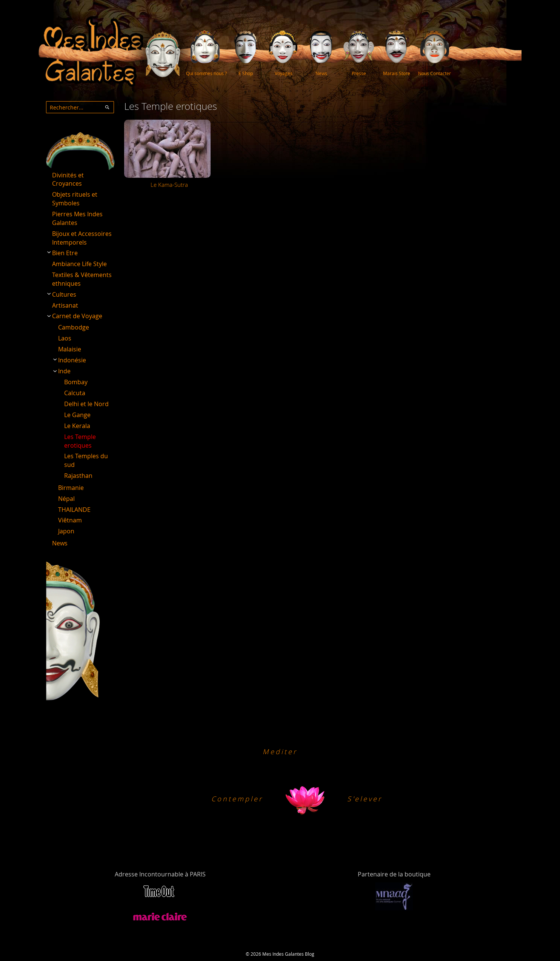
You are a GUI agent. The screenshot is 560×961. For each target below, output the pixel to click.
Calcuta (75, 393)
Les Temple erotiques (80, 441)
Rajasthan (78, 476)
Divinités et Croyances (68, 179)
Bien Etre (65, 253)
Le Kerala (77, 426)
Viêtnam (70, 520)
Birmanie (71, 488)
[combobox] (80, 107)
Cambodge (74, 327)
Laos (65, 338)
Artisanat (65, 305)
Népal (66, 499)
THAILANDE (74, 510)
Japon (66, 531)
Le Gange (77, 415)
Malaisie (70, 349)
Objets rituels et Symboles (75, 199)
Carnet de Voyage (77, 316)
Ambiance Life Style (79, 264)
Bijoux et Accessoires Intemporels (82, 238)
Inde (64, 371)
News (60, 543)
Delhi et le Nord (86, 404)
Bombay (76, 382)
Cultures (64, 294)
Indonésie (72, 360)
